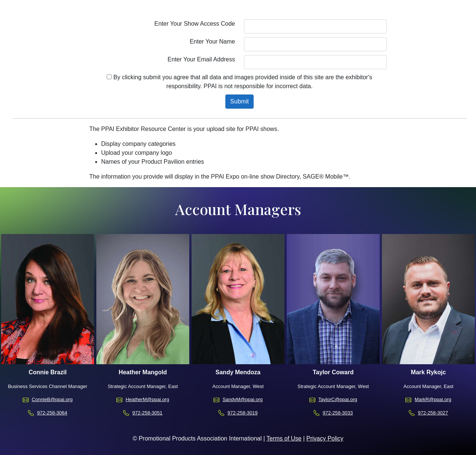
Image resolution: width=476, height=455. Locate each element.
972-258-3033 (338, 413)
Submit (239, 101)
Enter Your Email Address (201, 59)
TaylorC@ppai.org (338, 399)
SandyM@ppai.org (242, 399)
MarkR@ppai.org (433, 399)
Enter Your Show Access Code (195, 24)
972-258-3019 (243, 413)
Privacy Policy (325, 438)
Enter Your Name (212, 41)
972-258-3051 (147, 413)
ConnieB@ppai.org (52, 399)
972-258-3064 (52, 413)
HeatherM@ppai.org (147, 399)
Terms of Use (284, 438)
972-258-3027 (433, 413)
